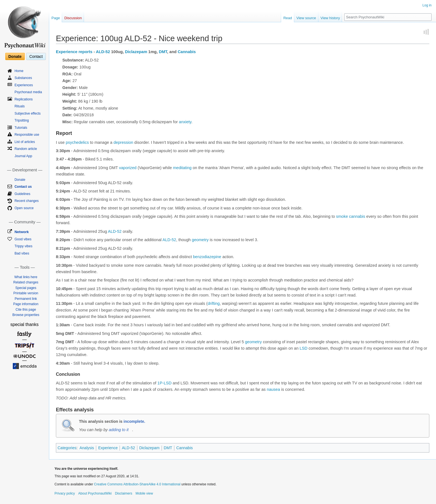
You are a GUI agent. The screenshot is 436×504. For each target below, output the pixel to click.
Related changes (26, 282)
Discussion (73, 18)
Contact (36, 56)
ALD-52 (103, 52)
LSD (304, 348)
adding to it (119, 430)
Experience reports (74, 52)
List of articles (25, 142)
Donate (15, 56)
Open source (24, 208)
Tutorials (21, 128)
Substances (23, 78)
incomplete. (134, 421)
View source (306, 18)
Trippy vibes (23, 246)
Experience (108, 448)
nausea (273, 389)
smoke (342, 216)
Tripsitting (22, 120)
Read (288, 18)
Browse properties (26, 315)
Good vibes (23, 239)
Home (19, 71)
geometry (200, 240)
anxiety (185, 122)
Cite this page (26, 310)
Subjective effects (28, 113)
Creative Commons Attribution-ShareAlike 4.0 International (137, 484)
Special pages (26, 288)
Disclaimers (123, 493)
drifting (214, 303)
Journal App (23, 156)
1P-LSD (164, 383)
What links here (26, 277)
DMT (163, 52)
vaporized (128, 168)
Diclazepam (136, 52)
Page (56, 18)
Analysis (87, 448)
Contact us (23, 187)
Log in (427, 5)
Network (22, 232)
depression (123, 142)
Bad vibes (22, 253)
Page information (26, 304)
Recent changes (27, 201)
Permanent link (26, 299)
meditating (182, 168)
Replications (23, 99)
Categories (67, 448)
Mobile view (144, 493)
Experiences (24, 85)
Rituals (20, 106)
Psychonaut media (28, 92)
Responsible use (27, 135)
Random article (26, 149)
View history (330, 18)
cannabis (357, 216)
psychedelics (77, 142)
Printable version (26, 293)
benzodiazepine (207, 257)
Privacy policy (65, 493)
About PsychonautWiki (95, 493)
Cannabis (187, 52)
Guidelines (22, 194)
